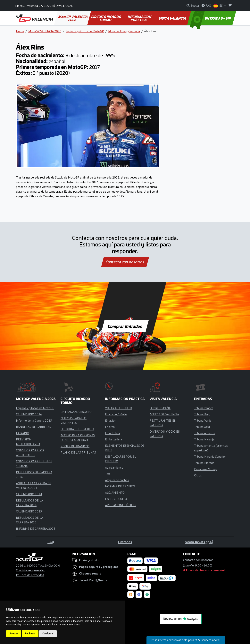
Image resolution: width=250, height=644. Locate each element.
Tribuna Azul (202, 427)
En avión (111, 420)
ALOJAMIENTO (115, 492)
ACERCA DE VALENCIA (164, 414)
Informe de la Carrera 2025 (34, 420)
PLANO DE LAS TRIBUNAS (78, 452)
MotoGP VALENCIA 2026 (73, 18)
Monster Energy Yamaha (124, 31)
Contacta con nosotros (125, 262)
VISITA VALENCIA (173, 18)
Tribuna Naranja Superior (210, 456)
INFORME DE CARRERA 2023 (36, 529)
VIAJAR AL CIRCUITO (119, 408)
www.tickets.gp (199, 542)
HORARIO (23, 433)
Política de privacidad (30, 575)
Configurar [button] (48, 634)
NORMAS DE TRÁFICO (120, 486)
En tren (110, 427)
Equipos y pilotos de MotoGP (85, 31)
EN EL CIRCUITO (116, 499)
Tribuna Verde (203, 420)
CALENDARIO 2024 (29, 494)
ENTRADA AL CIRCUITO (76, 412)
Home (20, 31)
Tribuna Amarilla (205, 433)
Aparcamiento (114, 467)
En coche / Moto (116, 414)
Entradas (125, 542)
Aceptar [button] (14, 634)
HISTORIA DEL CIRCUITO (77, 429)
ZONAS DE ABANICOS (75, 446)
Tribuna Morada (204, 463)
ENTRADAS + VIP (211, 18)
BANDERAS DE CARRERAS (33, 427)
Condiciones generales (30, 570)
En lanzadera (114, 439)
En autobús (112, 433)
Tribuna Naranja (204, 439)
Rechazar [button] (30, 634)
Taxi (108, 474)
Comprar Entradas (125, 326)
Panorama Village (206, 469)
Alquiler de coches (117, 480)
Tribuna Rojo (202, 414)
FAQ (51, 542)
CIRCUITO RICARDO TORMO (106, 18)
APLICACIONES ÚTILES (121, 505)
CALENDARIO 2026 (29, 414)
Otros (198, 475)
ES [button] (218, 6)
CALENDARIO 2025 (29, 511)
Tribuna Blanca (204, 408)
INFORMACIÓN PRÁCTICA (140, 18)
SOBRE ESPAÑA (160, 408)
